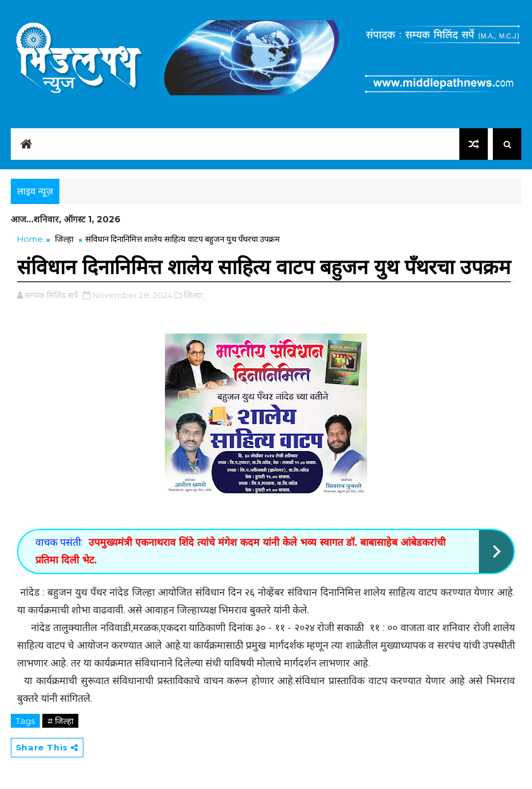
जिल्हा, (194, 295)
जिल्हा (64, 239)
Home (30, 239)
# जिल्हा (60, 721)
